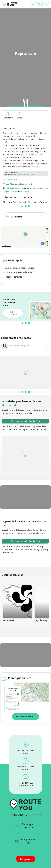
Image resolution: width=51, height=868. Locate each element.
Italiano (14, 191)
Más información (10, 179)
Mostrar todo (9, 404)
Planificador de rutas (26, 716)
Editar (19, 116)
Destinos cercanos (12, 276)
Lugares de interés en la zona (17, 271)
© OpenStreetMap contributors (40, 246)
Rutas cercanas (13, 312)
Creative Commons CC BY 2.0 (26, 175)
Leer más (36, 167)
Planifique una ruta (25, 825)
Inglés (7, 191)
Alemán (36, 188)
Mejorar (26, 858)
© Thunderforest (27, 246)
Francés (45, 188)
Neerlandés (24, 191)
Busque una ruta (25, 840)
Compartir (8, 116)
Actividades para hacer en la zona (19, 267)
